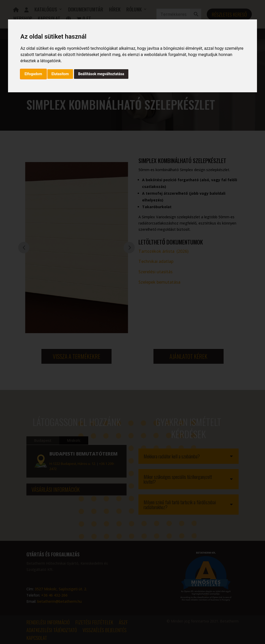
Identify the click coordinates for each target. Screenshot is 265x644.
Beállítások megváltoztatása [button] (101, 74)
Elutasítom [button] (60, 74)
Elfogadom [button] (33, 74)
